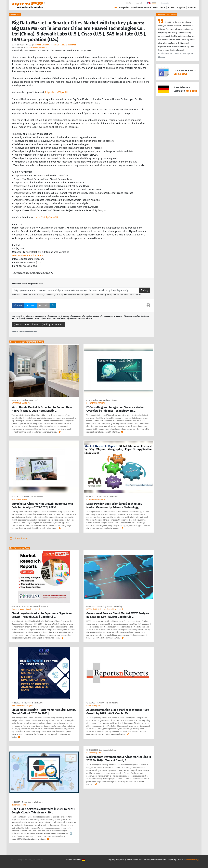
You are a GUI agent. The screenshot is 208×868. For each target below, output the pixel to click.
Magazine (181, 8)
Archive (171, 8)
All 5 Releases (18, 539)
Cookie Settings (193, 860)
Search (190, 3)
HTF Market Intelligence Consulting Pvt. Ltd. (105, 609)
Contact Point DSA (159, 860)
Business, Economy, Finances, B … (36, 606)
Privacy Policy (126, 860)
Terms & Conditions (141, 860)
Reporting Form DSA (176, 860)
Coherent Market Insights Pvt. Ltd (26, 609)
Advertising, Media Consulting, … (110, 606)
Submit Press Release (141, 8)
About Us (192, 8)
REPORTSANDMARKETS (38, 48)
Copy (145, 290)
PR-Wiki (130, 3)
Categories (124, 8)
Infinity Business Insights (22, 706)
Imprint (139, 3)
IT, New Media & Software (107, 400)
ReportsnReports (94, 706)
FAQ (109, 860)
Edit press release (53, 325)
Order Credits (159, 8)
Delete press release (26, 325)
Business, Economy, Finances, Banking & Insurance (55, 45)
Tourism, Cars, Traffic (30, 400)
